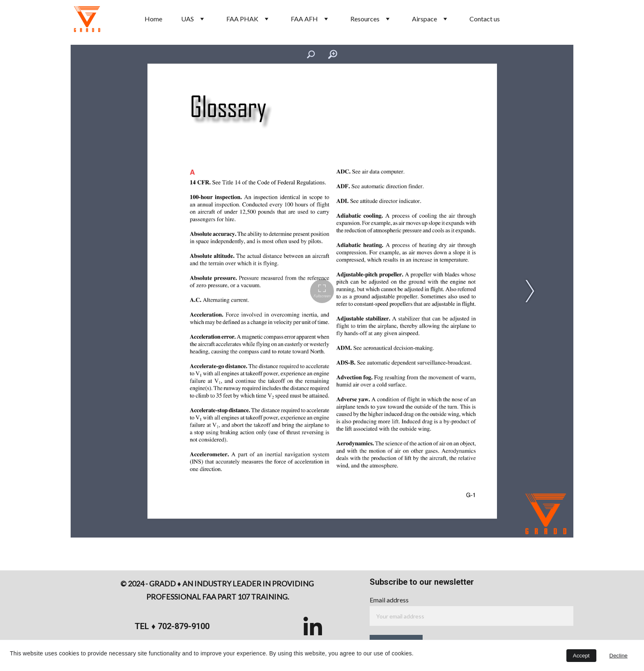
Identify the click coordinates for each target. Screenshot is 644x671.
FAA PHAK (242, 19)
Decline (619, 656)
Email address (389, 600)
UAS (187, 19)
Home (153, 19)
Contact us (485, 19)
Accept (581, 656)
